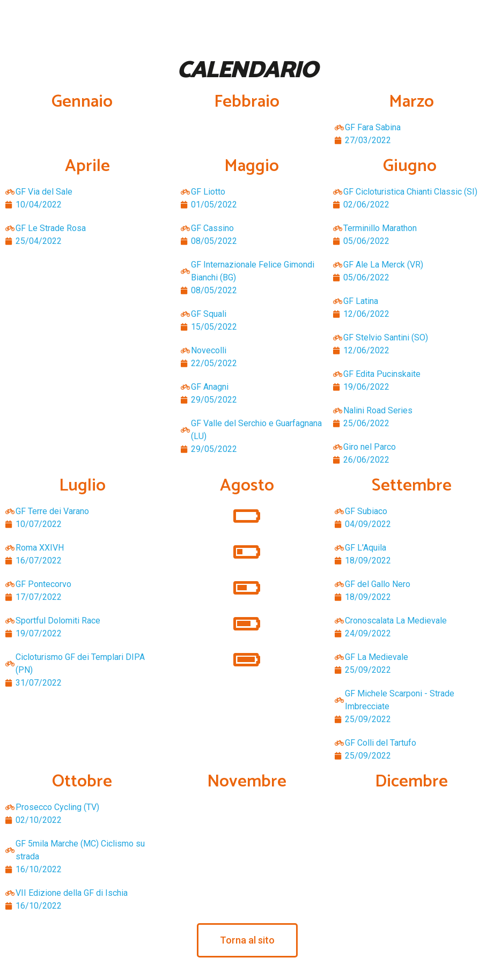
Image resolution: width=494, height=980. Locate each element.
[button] (247, 940)
